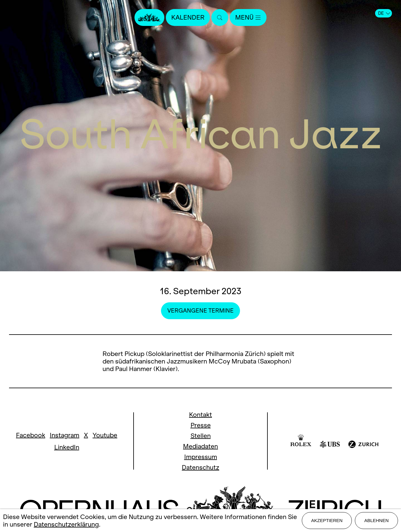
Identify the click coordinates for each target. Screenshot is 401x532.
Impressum (201, 457)
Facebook (31, 435)
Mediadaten (200, 446)
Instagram (65, 435)
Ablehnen (376, 520)
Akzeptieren (327, 520)
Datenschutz (200, 467)
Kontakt (200, 415)
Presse (201, 425)
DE (384, 13)
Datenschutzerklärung (66, 524)
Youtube (105, 435)
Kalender (188, 17)
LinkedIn (67, 447)
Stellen (201, 436)
